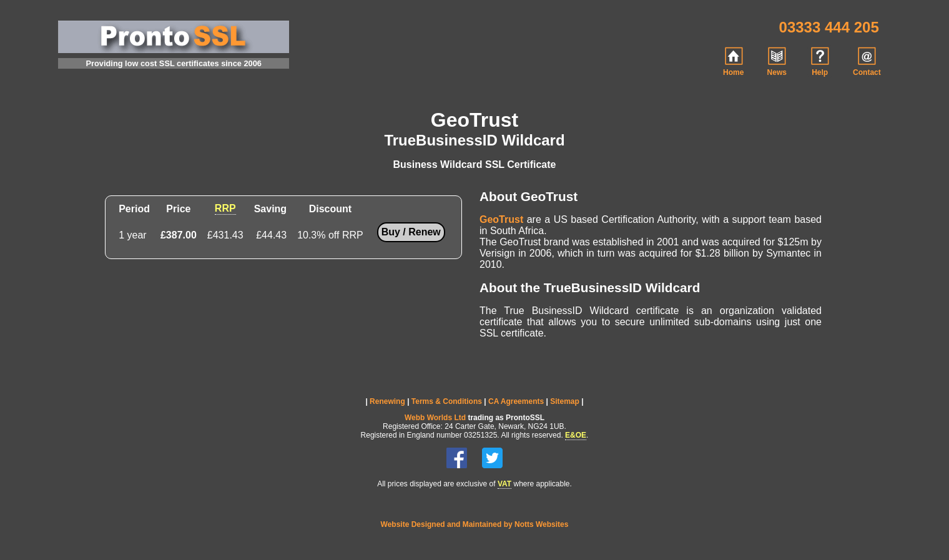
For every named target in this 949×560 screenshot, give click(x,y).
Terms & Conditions (447, 401)
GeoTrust (501, 219)
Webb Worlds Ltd (435, 418)
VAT (504, 484)
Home (733, 61)
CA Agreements (516, 401)
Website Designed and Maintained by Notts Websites (475, 524)
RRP (225, 208)
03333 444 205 (829, 27)
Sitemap (565, 401)
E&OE (576, 435)
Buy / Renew (411, 232)
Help (820, 61)
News (777, 61)
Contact (867, 61)
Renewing (387, 401)
